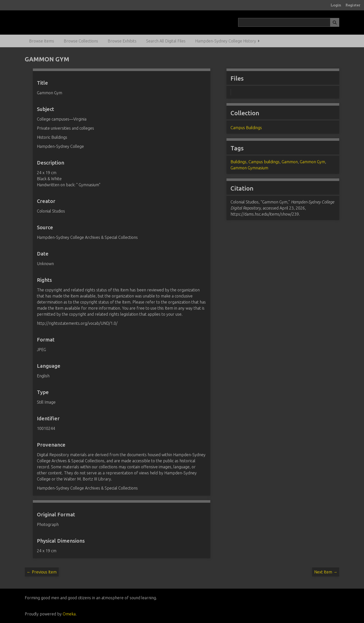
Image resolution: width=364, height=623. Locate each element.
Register (353, 5)
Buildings (238, 162)
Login (336, 5)
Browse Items (42, 41)
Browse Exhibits (122, 41)
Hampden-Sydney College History (226, 41)
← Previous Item (42, 572)
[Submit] (335, 22)
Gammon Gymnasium (249, 168)
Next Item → (326, 572)
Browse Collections (81, 41)
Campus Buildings (246, 128)
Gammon (290, 162)
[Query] (289, 22)
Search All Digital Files (166, 41)
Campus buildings (264, 162)
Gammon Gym (312, 162)
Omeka (69, 614)
